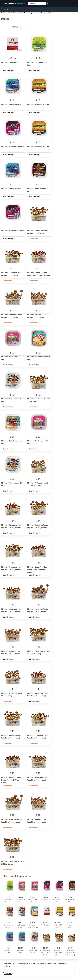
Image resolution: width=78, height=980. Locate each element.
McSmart (8, 973)
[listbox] (21, 28)
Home (6, 9)
